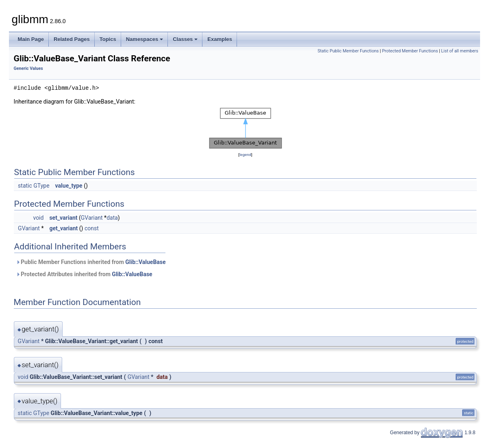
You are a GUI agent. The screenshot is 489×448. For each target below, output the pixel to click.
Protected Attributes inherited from (84, 274)
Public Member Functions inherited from (91, 262)
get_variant (63, 228)
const (92, 228)
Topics (108, 39)
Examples (220, 39)
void (38, 218)
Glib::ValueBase (145, 262)
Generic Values (28, 68)
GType (41, 186)
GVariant (92, 218)
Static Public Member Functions (348, 51)
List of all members (460, 51)
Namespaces (145, 39)
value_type (69, 186)
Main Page (31, 39)
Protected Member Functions (410, 51)
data (112, 218)
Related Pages (72, 39)
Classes (185, 39)
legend (245, 155)
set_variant (63, 218)
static (25, 186)
